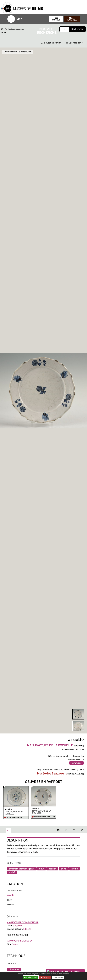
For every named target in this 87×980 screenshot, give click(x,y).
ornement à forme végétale (22, 869)
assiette (8, 810)
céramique (76, 763)
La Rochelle (17, 926)
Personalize (58, 977)
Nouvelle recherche (47, 31)
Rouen (15, 944)
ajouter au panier (51, 43)
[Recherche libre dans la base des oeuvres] (64, 29)
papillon (52, 869)
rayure (75, 869)
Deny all (46, 977)
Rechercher (77, 29)
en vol (64, 869)
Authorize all (31, 977)
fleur (41, 869)
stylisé (12, 872)
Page (56, 19)
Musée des (52, 774)
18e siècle (28, 929)
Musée (72, 19)
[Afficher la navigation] (11, 19)
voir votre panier (75, 43)
